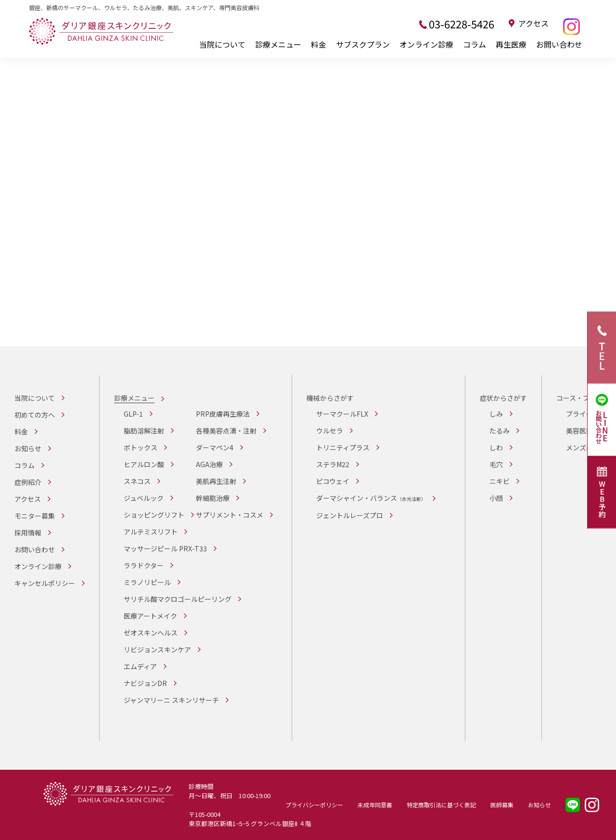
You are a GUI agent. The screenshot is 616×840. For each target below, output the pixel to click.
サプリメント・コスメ (230, 515)
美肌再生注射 (216, 481)
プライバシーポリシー (314, 805)
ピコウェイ (333, 481)
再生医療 (511, 44)
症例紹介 (28, 482)
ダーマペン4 (215, 447)
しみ (496, 414)
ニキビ (500, 481)
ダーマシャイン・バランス (371, 498)
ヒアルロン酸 (144, 464)
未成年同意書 (375, 805)
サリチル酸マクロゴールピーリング (178, 599)
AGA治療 (209, 464)
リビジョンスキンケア (157, 649)
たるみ (500, 431)
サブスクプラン (363, 44)
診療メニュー (278, 44)
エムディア (140, 666)
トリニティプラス (343, 447)
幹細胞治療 (213, 498)
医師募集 (502, 805)
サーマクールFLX (342, 414)
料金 (319, 44)
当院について (222, 44)
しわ (496, 447)
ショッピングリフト (154, 515)
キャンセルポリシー (45, 583)
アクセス (533, 24)
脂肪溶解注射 (144, 431)
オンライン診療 (426, 44)
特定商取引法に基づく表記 (441, 805)
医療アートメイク (150, 616)
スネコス (137, 481)
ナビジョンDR (145, 683)
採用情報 (28, 533)
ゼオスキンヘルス (151, 633)
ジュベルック (144, 498)
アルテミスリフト (151, 532)
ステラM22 (333, 464)
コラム (475, 44)
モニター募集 (35, 516)
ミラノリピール (147, 582)
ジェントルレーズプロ (350, 515)
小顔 (496, 498)
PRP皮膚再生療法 (223, 414)
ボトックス (141, 447)
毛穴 (496, 464)
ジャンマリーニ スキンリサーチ (171, 700)
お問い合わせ (559, 44)
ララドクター (144, 565)
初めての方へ (35, 415)
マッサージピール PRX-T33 (165, 548)
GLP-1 (133, 414)
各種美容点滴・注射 (226, 431)
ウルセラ (330, 431)
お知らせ (28, 448)
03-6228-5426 (462, 24)
